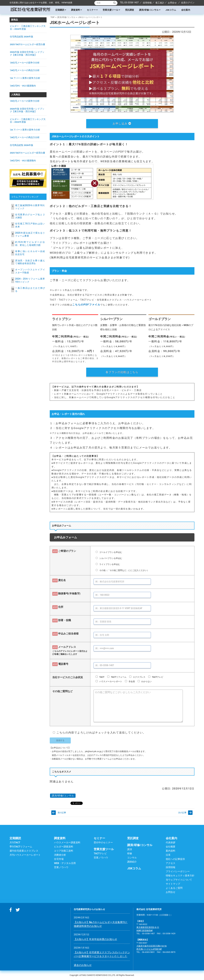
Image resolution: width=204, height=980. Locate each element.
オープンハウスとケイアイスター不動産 (30, 271)
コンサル (132, 858)
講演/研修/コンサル (150, 10)
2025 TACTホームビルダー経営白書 (27, 44)
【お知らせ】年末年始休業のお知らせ (95, 939)
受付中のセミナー (103, 843)
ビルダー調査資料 (64, 847)
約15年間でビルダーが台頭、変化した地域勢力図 (30, 244)
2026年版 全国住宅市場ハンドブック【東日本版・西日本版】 (27, 53)
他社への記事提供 (175, 859)
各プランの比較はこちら (122, 372)
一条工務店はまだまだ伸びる (30, 290)
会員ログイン (188, 3)
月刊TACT (15, 843)
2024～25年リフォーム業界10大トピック (30, 280)
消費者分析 (60, 855)
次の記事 (182, 813)
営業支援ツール (111, 10)
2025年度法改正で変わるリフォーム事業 (30, 234)
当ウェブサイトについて (179, 880)
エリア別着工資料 (64, 851)
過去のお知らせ (83, 965)
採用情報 (147, 3)
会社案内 (186, 10)
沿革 (168, 855)
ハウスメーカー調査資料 (67, 843)
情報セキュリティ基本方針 (180, 876)
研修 (130, 853)
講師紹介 (132, 862)
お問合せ (172, 3)
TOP (53, 17)
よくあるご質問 (174, 888)
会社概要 (171, 847)
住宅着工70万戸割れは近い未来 (30, 225)
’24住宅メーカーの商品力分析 (25, 70)
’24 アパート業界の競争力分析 (25, 78)
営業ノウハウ (61, 867)
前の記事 (62, 813)
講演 (130, 849)
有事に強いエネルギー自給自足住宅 (30, 253)
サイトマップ (173, 884)
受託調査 (130, 10)
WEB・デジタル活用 (65, 863)
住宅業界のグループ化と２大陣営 (30, 216)
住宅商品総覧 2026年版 (22, 37)
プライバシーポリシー (178, 871)
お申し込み (122, 123)
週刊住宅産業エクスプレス (24, 851)
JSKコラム (171, 10)
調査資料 (76, 10)
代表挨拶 (171, 843)
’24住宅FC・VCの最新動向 (23, 86)
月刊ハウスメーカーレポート (25, 855)
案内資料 (171, 851)
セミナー (92, 10)
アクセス (171, 863)
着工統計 (160, 3)
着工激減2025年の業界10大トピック (30, 207)
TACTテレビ (100, 853)
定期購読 (61, 10)
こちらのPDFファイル (86, 305)
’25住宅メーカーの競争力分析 (25, 63)
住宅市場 (59, 859)
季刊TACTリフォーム (21, 847)
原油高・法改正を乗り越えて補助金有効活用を (30, 262)
